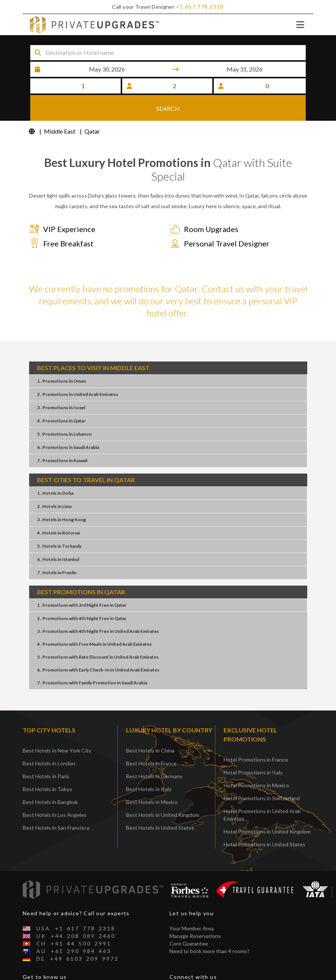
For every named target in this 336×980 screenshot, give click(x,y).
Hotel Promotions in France (256, 760)
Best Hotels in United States (160, 828)
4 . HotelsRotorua (58, 534)
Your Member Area (192, 929)
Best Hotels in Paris (46, 777)
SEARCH (168, 108)
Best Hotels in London (49, 764)
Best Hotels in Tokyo (47, 790)
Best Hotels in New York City (57, 751)
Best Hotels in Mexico (152, 803)
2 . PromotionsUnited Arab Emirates (78, 395)
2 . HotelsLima (54, 507)
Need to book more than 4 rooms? (209, 952)
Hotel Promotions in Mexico (256, 786)
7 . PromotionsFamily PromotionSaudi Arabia (92, 683)
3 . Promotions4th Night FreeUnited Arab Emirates (98, 632)
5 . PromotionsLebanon (64, 435)
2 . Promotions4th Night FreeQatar (82, 619)
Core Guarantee (189, 944)
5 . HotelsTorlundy (59, 547)
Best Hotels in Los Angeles (55, 816)
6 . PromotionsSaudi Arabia (68, 448)
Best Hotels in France (151, 764)
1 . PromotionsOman (61, 382)
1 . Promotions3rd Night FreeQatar (82, 606)
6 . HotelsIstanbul (58, 560)
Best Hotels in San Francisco (56, 828)
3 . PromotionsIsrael (61, 408)
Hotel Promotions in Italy (253, 773)
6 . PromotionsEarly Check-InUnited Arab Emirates (98, 671)
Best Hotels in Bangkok (50, 803)
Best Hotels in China (150, 751)
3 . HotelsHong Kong (61, 520)
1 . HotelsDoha (55, 494)
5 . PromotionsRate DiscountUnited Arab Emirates (98, 658)
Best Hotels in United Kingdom (163, 816)
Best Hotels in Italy (149, 790)
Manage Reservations (195, 937)
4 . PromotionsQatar (61, 421)
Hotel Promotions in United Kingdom (267, 832)
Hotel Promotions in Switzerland (262, 799)
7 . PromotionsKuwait (62, 461)
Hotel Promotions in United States (264, 845)
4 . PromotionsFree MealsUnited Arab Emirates (94, 645)
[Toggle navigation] (300, 25)
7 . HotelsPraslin (57, 573)
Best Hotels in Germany (154, 777)
